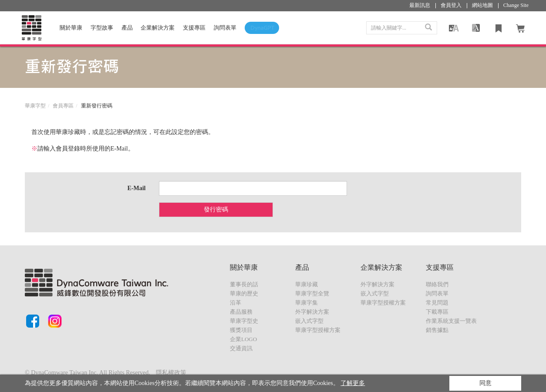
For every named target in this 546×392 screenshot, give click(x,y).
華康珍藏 (307, 284)
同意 (485, 383)
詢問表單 (437, 293)
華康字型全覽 (312, 293)
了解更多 (353, 383)
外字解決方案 (312, 312)
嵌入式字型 (309, 321)
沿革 (236, 303)
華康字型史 (244, 321)
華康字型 (35, 106)
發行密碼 (216, 209)
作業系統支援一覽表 (451, 321)
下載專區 (437, 312)
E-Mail (137, 188)
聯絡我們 (437, 284)
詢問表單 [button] (225, 28)
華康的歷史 (244, 293)
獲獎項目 (241, 330)
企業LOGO (243, 339)
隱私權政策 (171, 373)
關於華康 (71, 28)
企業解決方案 (158, 28)
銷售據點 (437, 330)
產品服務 (241, 312)
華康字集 (307, 303)
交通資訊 (241, 348)
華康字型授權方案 (318, 330)
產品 (127, 28)
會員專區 (63, 106)
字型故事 (102, 28)
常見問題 (437, 303)
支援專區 (194, 28)
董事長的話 (244, 284)
